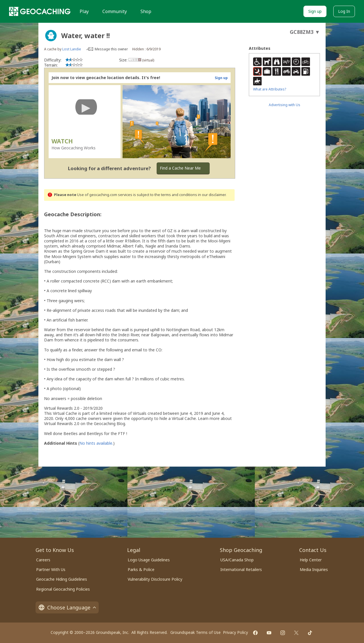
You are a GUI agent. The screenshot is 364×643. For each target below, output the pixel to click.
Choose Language (67, 607)
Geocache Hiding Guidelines (62, 579)
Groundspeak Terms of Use (196, 632)
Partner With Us (51, 569)
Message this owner (111, 49)
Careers (43, 560)
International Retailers (241, 569)
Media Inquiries (314, 569)
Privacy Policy (235, 632)
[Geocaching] (40, 11)
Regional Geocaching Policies (63, 589)
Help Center (311, 560)
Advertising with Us (285, 105)
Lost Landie (72, 49)
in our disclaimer (212, 195)
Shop (146, 11)
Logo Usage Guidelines (149, 560)
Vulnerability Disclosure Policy (155, 579)
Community (115, 11)
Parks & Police (141, 569)
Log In (344, 11)
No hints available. (96, 443)
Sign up (315, 11)
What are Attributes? (270, 89)
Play (84, 11)
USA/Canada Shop (237, 560)
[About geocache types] (51, 36)
